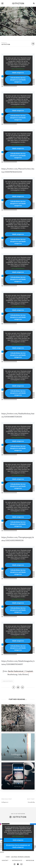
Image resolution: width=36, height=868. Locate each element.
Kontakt (5, 860)
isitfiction (18, 3)
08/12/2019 (18, 26)
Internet (18, 16)
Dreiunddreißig (31, 802)
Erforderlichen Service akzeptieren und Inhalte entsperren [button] (18, 80)
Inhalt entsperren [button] (18, 73)
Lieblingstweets (8, 681)
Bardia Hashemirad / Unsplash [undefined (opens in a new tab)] (20, 671)
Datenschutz (17, 860)
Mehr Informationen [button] (18, 69)
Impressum (30, 860)
